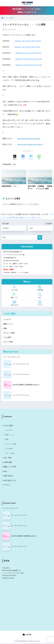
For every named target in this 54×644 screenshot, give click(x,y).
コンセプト (8, 319)
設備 (5, 328)
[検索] (40, 237)
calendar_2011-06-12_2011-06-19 (29, 53)
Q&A (40, 295)
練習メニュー (8, 324)
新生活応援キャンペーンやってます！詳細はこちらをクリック (27, 11)
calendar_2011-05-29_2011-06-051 (28, 41)
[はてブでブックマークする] (31, 157)
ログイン (25, 204)
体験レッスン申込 (10, 467)
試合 (15, 164)
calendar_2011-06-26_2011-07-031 (29, 65)
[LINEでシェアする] (39, 157)
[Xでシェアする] (15, 157)
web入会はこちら (10, 481)
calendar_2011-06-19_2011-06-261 (29, 59)
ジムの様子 (8, 337)
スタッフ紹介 (8, 342)
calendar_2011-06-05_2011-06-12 (28, 47)
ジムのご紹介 (8, 426)
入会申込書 (40, 288)
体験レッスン (14, 295)
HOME (27, 635)
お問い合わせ (14, 303)
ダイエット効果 (9, 333)
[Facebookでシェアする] (23, 157)
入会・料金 (14, 288)
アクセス (40, 303)
